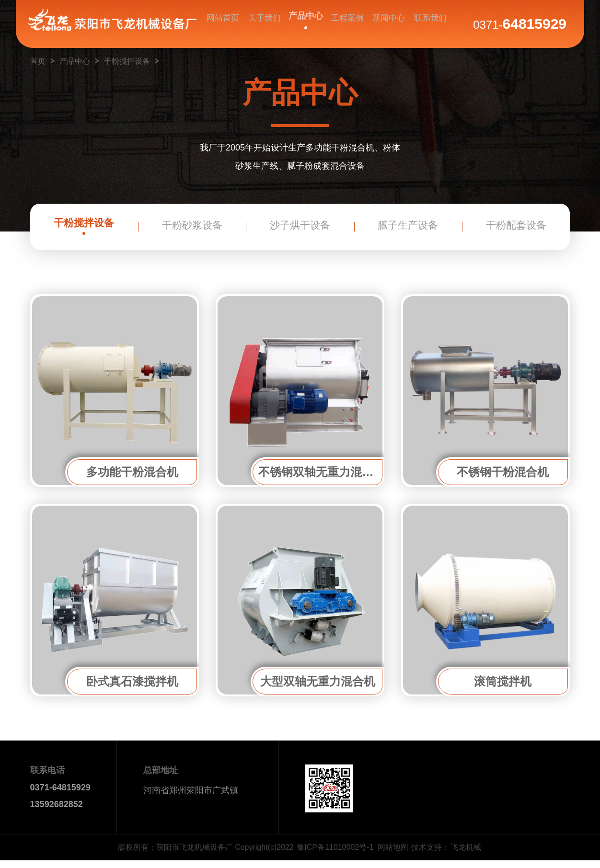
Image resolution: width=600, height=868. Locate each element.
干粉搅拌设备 (127, 61)
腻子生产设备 (408, 230)
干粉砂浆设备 (192, 230)
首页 (38, 61)
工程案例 (346, 25)
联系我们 (428, 25)
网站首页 (223, 25)
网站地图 (393, 855)
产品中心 (305, 21)
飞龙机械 (466, 855)
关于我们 (265, 25)
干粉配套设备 (516, 230)
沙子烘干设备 (300, 230)
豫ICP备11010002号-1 (335, 855)
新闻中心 (388, 25)
